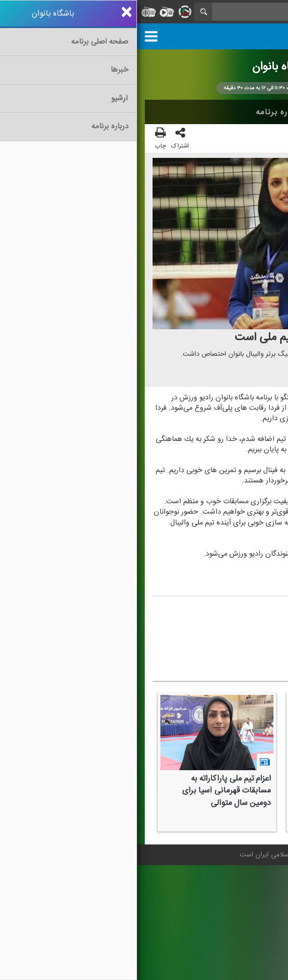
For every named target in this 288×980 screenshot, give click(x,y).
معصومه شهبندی (195, 627)
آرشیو (192, 112)
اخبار (229, 112)
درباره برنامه (142, 112)
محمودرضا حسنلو (210, 610)
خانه (264, 112)
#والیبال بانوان (200, 645)
